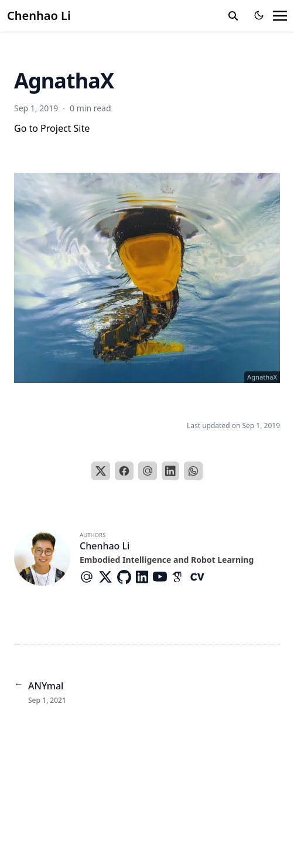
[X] (101, 471)
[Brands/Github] (127, 577)
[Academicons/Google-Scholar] (181, 577)
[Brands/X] (108, 577)
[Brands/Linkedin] (144, 577)
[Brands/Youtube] (162, 577)
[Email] (148, 471)
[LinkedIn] (170, 471)
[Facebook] (124, 471)
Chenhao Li (39, 16)
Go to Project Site (52, 128)
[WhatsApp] (193, 471)
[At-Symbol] (89, 577)
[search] (233, 16)
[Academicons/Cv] (200, 577)
